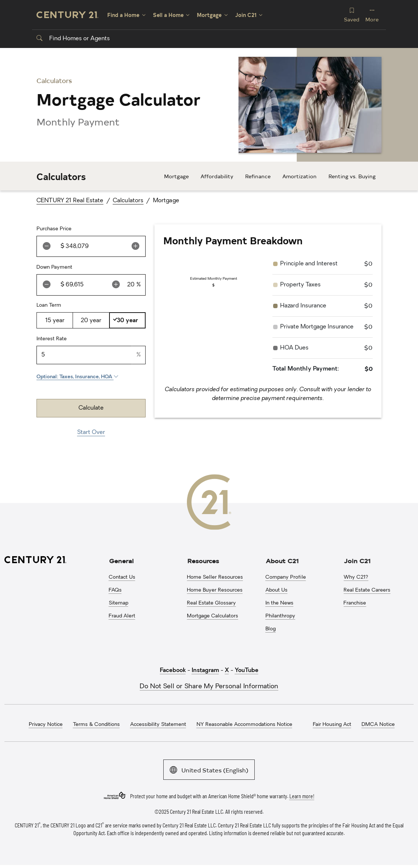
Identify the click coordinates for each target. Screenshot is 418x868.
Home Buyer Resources (215, 590)
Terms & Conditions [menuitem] (96, 725)
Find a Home (123, 15)
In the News (279, 603)
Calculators (128, 201)
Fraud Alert (122, 616)
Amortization (299, 176)
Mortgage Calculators (213, 616)
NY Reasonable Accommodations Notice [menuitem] (244, 725)
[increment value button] (135, 246)
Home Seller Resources (215, 577)
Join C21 (246, 15)
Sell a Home (168, 15)
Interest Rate (52, 339)
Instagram (205, 671)
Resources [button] (203, 561)
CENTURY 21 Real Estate (70, 201)
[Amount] (95, 246)
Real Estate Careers (367, 590)
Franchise (355, 603)
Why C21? (356, 577)
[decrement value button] (47, 246)
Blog (271, 629)
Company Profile (286, 577)
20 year (91, 321)
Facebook (173, 671)
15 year (55, 321)
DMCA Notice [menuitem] (378, 725)
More (372, 15)
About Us (276, 590)
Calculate (91, 408)
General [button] (121, 561)
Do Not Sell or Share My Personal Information (209, 687)
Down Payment (54, 267)
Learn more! (302, 796)
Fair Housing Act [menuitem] (332, 725)
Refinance (258, 176)
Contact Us (122, 577)
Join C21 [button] (357, 561)
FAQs (115, 590)
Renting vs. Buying (352, 176)
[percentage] (131, 285)
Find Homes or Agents (73, 39)
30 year (127, 321)
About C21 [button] (282, 561)
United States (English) (209, 769)
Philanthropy (280, 616)
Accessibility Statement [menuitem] (158, 725)
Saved (352, 15)
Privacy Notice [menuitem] (46, 725)
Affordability (217, 176)
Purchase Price (54, 229)
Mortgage (209, 15)
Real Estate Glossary (211, 603)
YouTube (247, 671)
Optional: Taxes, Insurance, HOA (78, 377)
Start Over (91, 433)
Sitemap (119, 603)
